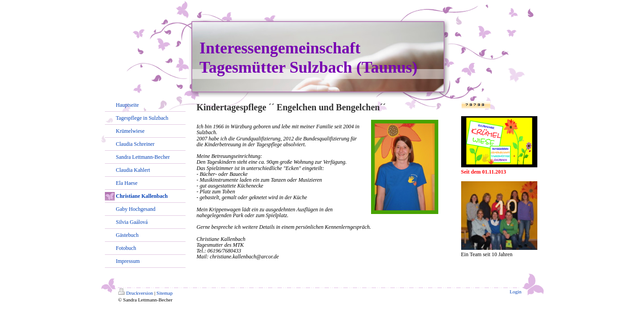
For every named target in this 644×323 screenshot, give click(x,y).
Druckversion (136, 293)
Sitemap (164, 293)
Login (515, 292)
